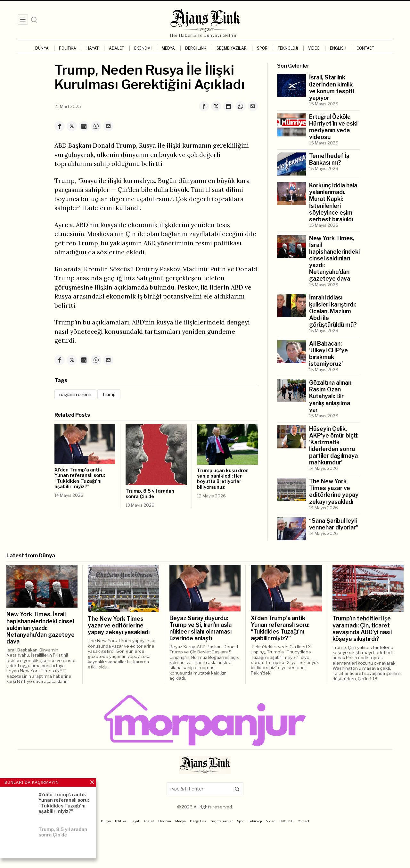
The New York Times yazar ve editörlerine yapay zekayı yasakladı (334, 491)
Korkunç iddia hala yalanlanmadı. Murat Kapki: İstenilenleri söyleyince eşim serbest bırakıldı (333, 202)
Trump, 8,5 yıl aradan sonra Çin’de (150, 494)
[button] (237, 789)
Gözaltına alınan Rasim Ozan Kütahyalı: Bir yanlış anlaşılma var (330, 396)
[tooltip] (204, 106)
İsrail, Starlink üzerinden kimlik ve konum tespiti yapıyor (332, 87)
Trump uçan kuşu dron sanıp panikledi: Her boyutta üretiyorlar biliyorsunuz (223, 479)
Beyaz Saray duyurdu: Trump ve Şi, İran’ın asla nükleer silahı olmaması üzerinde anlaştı (201, 628)
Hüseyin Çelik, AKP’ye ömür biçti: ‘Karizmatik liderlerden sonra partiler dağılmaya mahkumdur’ (334, 446)
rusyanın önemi (75, 394)
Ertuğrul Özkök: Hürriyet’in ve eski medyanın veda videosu (333, 127)
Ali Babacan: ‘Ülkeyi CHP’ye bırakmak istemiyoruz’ (328, 354)
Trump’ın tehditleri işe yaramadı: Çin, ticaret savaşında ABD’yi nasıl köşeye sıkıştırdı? (362, 628)
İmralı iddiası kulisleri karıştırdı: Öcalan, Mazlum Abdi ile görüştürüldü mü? (333, 311)
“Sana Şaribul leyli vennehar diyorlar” (334, 524)
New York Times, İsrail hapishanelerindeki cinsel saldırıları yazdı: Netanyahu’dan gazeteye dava (334, 258)
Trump (109, 394)
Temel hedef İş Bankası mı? (329, 159)
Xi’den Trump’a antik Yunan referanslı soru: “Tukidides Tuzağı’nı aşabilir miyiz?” (80, 478)
